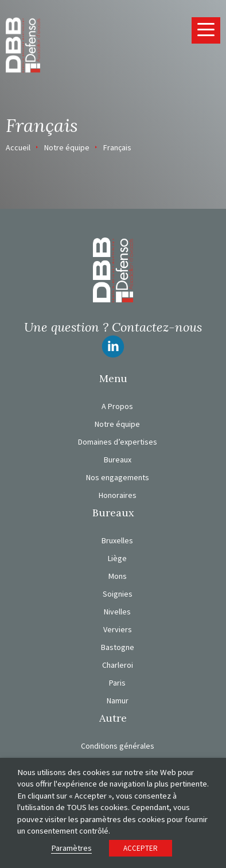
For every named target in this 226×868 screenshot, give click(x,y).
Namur (118, 700)
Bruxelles (117, 540)
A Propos (117, 406)
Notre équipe (67, 147)
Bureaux (118, 460)
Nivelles (117, 612)
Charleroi (118, 665)
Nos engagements (118, 477)
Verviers (118, 629)
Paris (117, 683)
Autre (113, 718)
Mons (118, 576)
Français (117, 147)
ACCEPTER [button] (141, 848)
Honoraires (118, 495)
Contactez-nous (157, 327)
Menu (113, 379)
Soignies (118, 594)
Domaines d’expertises (118, 442)
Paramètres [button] (71, 848)
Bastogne (118, 647)
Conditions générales (118, 746)
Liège (117, 558)
